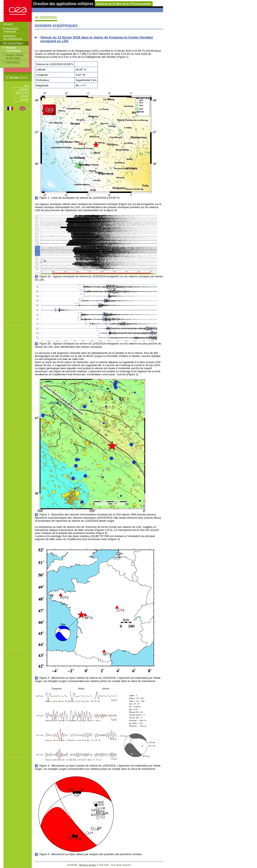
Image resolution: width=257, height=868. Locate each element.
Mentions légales (88, 865)
